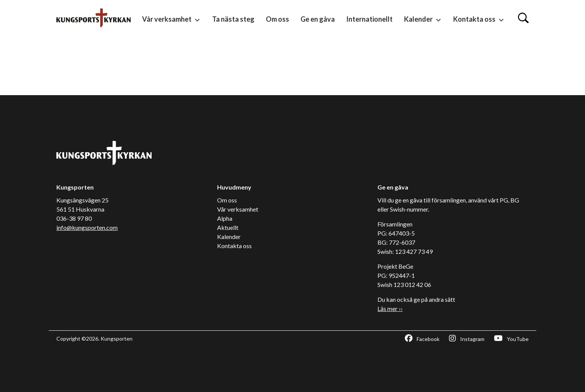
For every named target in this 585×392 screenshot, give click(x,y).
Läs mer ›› (390, 308)
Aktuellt (228, 227)
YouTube (511, 338)
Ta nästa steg (233, 19)
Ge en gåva (318, 19)
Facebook (422, 338)
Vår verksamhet (171, 20)
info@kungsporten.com (87, 227)
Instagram (467, 338)
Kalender (423, 20)
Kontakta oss (479, 20)
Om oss (277, 19)
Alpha (225, 218)
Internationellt (369, 19)
